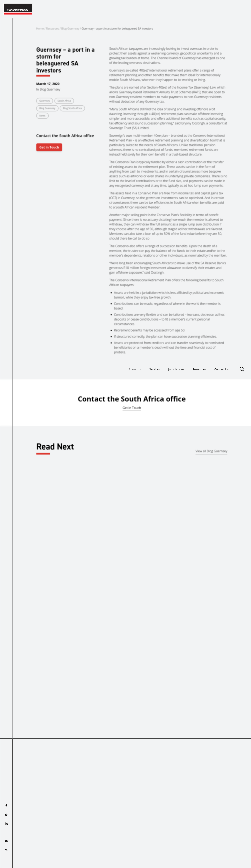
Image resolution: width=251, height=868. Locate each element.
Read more (25, 568)
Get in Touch (49, 147)
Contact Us (220, 9)
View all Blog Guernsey (211, 451)
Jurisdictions (170, 9)
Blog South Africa (72, 108)
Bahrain (156, 544)
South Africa (64, 101)
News (42, 116)
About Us (123, 9)
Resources (195, 9)
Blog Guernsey (70, 28)
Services (145, 9)
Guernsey (45, 101)
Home (40, 28)
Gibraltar (24, 544)
